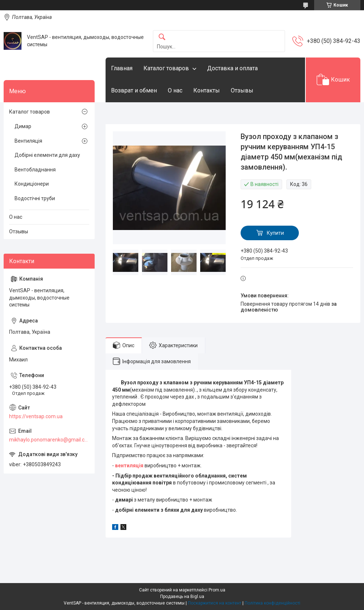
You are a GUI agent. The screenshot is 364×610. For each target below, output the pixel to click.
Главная (122, 68)
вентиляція (129, 466)
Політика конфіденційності (272, 603)
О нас (175, 90)
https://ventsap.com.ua (36, 416)
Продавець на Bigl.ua (182, 597)
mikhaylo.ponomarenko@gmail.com (49, 440)
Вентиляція (28, 141)
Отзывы (242, 90)
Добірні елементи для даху (47, 155)
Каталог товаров (166, 68)
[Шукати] (162, 37)
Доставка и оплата (232, 68)
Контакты (207, 90)
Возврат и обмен (134, 90)
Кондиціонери (32, 184)
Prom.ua (217, 590)
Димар (23, 126)
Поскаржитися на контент (215, 603)
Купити (275, 233)
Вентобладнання (35, 170)
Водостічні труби (35, 198)
